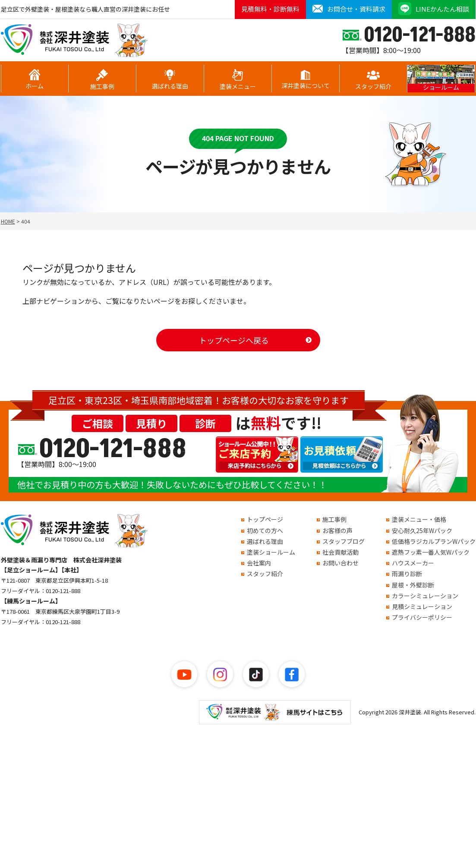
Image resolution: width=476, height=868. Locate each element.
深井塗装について (306, 80)
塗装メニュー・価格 (419, 519)
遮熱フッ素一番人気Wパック (431, 552)
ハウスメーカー (413, 563)
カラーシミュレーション (425, 596)
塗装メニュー (238, 80)
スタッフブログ (344, 541)
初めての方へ (265, 530)
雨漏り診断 (407, 574)
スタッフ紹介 (373, 80)
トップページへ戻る (234, 340)
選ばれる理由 (170, 80)
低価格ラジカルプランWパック (434, 541)
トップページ (265, 519)
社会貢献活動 (340, 552)
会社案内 (259, 563)
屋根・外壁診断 (413, 585)
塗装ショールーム (271, 552)
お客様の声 (337, 530)
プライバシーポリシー (422, 617)
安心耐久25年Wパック (422, 530)
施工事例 (102, 80)
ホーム (35, 80)
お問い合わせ (340, 563)
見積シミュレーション (422, 606)
